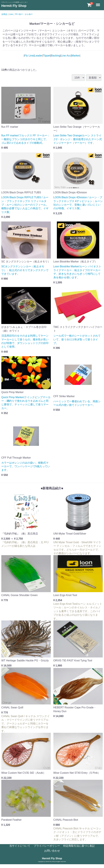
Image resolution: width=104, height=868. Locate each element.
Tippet (47, 56)
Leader (38, 56)
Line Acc (66, 56)
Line (11, 14)
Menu (98, 3)
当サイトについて (20, 846)
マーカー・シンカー (24, 14)
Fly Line (29, 56)
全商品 (4, 14)
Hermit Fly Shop (14, 6)
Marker (76, 56)
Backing (56, 56)
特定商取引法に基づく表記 (79, 846)
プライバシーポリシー (47, 846)
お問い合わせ (52, 851)
